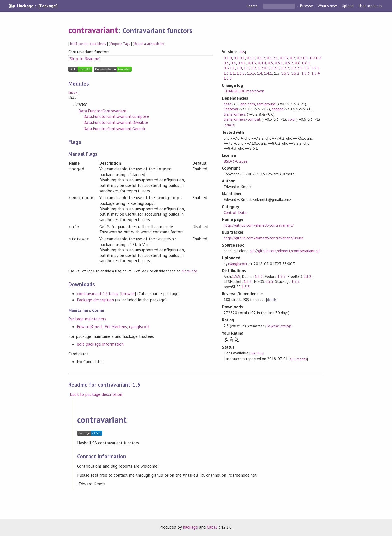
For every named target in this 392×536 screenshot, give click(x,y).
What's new (327, 6)
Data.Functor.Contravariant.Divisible (116, 122)
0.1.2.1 (273, 58)
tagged (278, 109)
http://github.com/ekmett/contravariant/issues (264, 238)
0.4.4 (262, 63)
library (102, 44)
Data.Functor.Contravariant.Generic (115, 129)
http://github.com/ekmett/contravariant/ (259, 225)
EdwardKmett (90, 326)
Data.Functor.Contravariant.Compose (116, 116)
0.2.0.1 (303, 58)
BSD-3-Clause (236, 161)
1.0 (239, 68)
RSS (242, 52)
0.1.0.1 (239, 58)
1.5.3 (306, 73)
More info (190, 271)
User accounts (370, 6)
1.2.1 (275, 68)
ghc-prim (248, 104)
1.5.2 (295, 73)
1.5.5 (228, 78)
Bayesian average (279, 326)
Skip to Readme (84, 59)
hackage (190, 527)
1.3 (307, 68)
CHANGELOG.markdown (244, 91)
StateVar (231, 109)
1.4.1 (268, 73)
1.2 (254, 68)
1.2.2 (285, 68)
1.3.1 (315, 68)
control (84, 44)
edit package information (100, 344)
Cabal (212, 527)
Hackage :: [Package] (37, 6)
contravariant (93, 30)
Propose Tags (120, 44)
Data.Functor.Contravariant (103, 111)
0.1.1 (251, 58)
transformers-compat (242, 119)
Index (73, 93)
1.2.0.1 (264, 68)
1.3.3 (251, 73)
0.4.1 (242, 63)
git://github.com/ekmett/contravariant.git (285, 251)
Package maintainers (87, 319)
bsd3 (74, 44)
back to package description (96, 394)
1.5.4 (316, 73)
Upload (348, 6)
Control (230, 212)
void (291, 119)
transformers (235, 114)
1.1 (246, 68)
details (229, 125)
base (228, 104)
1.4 (260, 73)
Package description (95, 300)
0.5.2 (289, 63)
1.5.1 (285, 73)
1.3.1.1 (229, 73)
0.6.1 (306, 63)
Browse (306, 6)
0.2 (293, 58)
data (93, 44)
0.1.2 (261, 58)
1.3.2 (241, 73)
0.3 (226, 63)
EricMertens (116, 326)
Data (242, 212)
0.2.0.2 (316, 58)
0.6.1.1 (229, 68)
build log (257, 353)
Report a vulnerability (149, 44)
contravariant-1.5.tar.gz (98, 293)
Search (253, 6)
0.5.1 (279, 63)
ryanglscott (139, 326)
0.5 (271, 63)
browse (128, 293)
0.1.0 (228, 58)
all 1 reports (298, 359)
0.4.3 (252, 63)
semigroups (266, 104)
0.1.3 (284, 58)
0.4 (233, 63)
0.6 (298, 63)
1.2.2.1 (297, 68)
